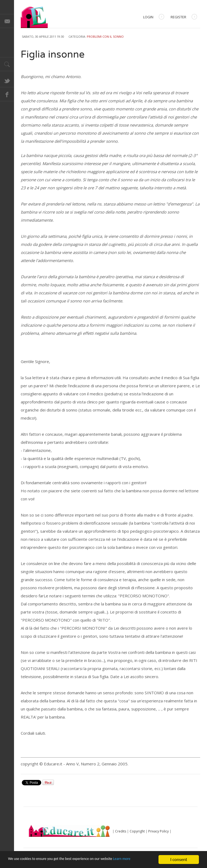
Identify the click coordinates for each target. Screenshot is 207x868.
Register (184, 17)
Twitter (7, 80)
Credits (121, 831)
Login (154, 17)
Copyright (137, 831)
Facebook (7, 94)
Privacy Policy (158, 831)
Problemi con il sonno (105, 36)
